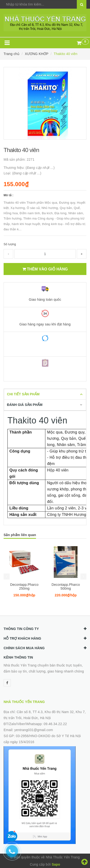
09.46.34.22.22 (55, 724)
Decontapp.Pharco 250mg (24, 587)
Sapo (56, 864)
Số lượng (10, 244)
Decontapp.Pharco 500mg (66, 587)
